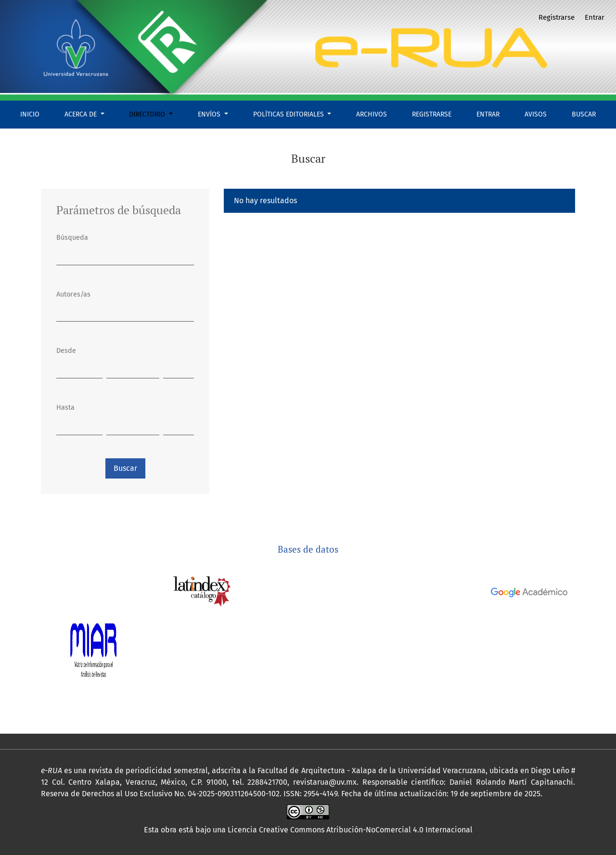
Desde (66, 351)
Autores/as (73, 294)
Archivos (372, 114)
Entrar (488, 114)
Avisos (536, 114)
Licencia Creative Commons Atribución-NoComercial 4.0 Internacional (350, 830)
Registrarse (432, 114)
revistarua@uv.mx (325, 782)
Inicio (30, 114)
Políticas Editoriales (289, 114)
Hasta (65, 408)
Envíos (210, 114)
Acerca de (82, 114)
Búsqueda (72, 238)
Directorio (148, 114)
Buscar (584, 114)
